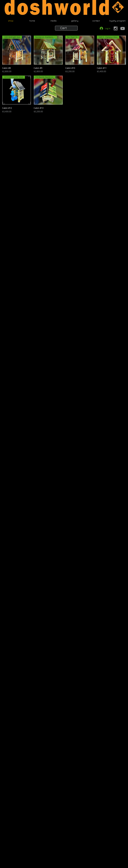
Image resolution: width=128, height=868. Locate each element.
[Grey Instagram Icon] (116, 28)
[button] (66, 28)
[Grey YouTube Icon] (123, 28)
